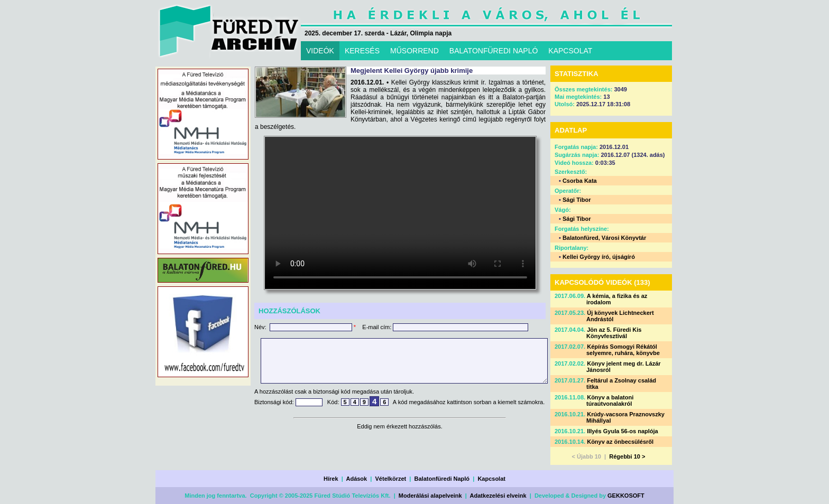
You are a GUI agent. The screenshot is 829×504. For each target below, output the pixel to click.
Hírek (331, 479)
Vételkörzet (391, 479)
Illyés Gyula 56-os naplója (623, 431)
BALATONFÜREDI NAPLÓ (494, 51)
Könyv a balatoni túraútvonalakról (610, 400)
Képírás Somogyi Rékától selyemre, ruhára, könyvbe (623, 350)
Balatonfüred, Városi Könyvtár (604, 238)
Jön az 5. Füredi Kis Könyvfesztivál (614, 333)
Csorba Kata (580, 181)
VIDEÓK (320, 51)
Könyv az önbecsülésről (620, 442)
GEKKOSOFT (626, 496)
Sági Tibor (577, 200)
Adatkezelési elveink (498, 496)
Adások (356, 479)
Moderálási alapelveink (430, 496)
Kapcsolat (491, 479)
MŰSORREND (414, 51)
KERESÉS (362, 51)
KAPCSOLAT (570, 51)
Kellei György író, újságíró (599, 257)
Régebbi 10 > (627, 456)
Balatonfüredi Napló (442, 479)
